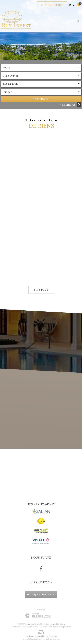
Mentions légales (27, 627)
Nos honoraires (41, 627)
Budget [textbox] (7, 92)
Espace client (52, 5)
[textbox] (41, 76)
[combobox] (41, 68)
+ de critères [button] (68, 105)
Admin (55, 627)
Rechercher (41, 99)
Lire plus (41, 290)
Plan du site (15, 627)
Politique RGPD (65, 627)
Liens (50, 627)
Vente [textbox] (6, 68)
